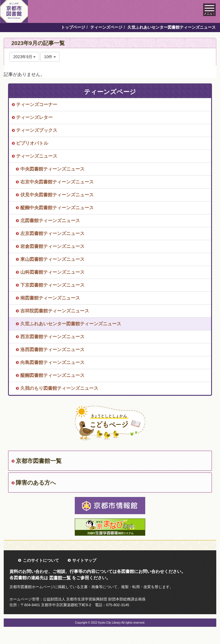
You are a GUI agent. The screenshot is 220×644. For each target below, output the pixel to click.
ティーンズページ (106, 27)
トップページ (73, 27)
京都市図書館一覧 (39, 461)
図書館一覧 (60, 578)
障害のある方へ (36, 483)
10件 (50, 57)
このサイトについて (41, 560)
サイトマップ (84, 560)
